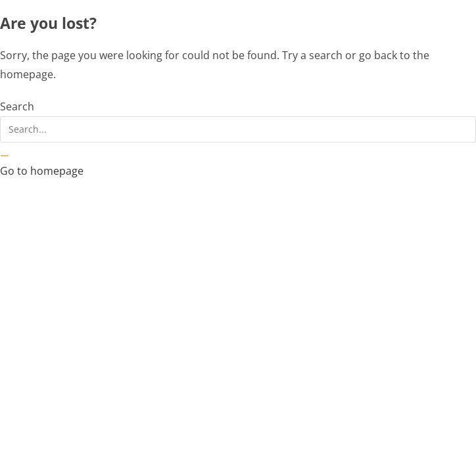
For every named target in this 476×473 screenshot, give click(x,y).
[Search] (5, 156)
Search (17, 106)
